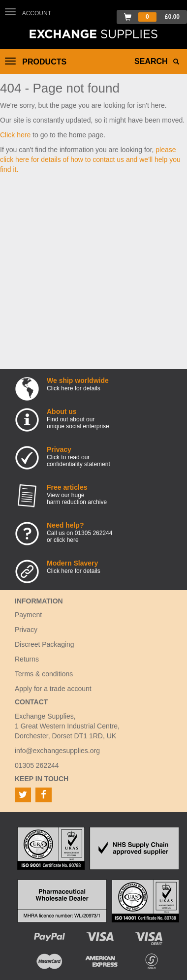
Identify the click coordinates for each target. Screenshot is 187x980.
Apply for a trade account (53, 689)
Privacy (26, 630)
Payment (28, 615)
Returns (27, 659)
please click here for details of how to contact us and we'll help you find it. (90, 159)
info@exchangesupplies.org (57, 751)
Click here (15, 135)
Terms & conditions (44, 674)
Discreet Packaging (45, 644)
